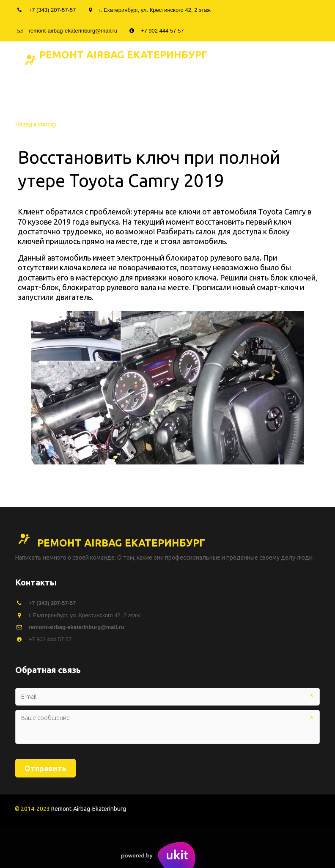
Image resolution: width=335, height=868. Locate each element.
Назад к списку (36, 124)
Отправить (45, 768)
